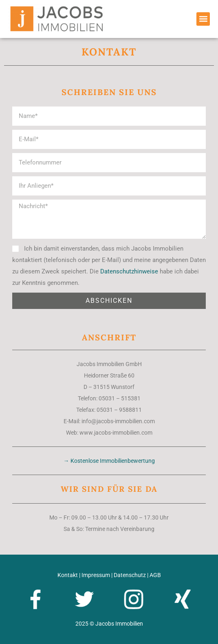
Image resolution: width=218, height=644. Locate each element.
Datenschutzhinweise (129, 271)
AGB (155, 575)
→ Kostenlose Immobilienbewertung (109, 461)
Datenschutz (130, 575)
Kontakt (68, 575)
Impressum (96, 575)
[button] (203, 19)
